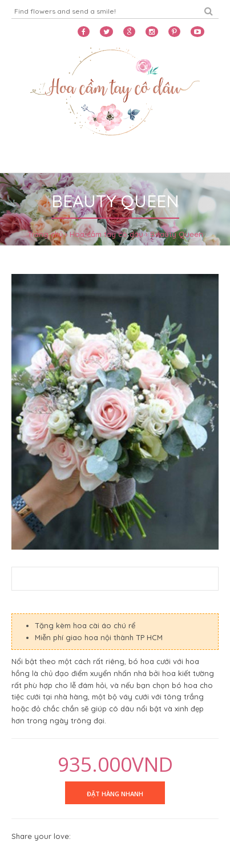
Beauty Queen (177, 234)
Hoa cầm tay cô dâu (106, 234)
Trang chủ (45, 234)
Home (24, 158)
